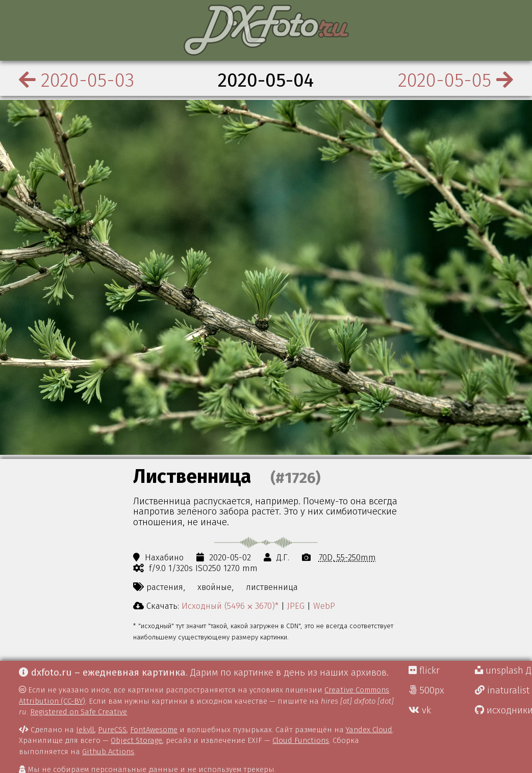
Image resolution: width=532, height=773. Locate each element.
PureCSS (112, 730)
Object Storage (136, 740)
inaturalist (502, 690)
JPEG (296, 606)
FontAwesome (154, 730)
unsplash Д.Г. (503, 671)
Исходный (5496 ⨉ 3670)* (230, 606)
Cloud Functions (301, 740)
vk (420, 710)
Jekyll (85, 730)
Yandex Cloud (369, 730)
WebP (324, 606)
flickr (424, 671)
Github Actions (108, 752)
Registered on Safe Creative (79, 712)
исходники (503, 710)
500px (426, 690)
